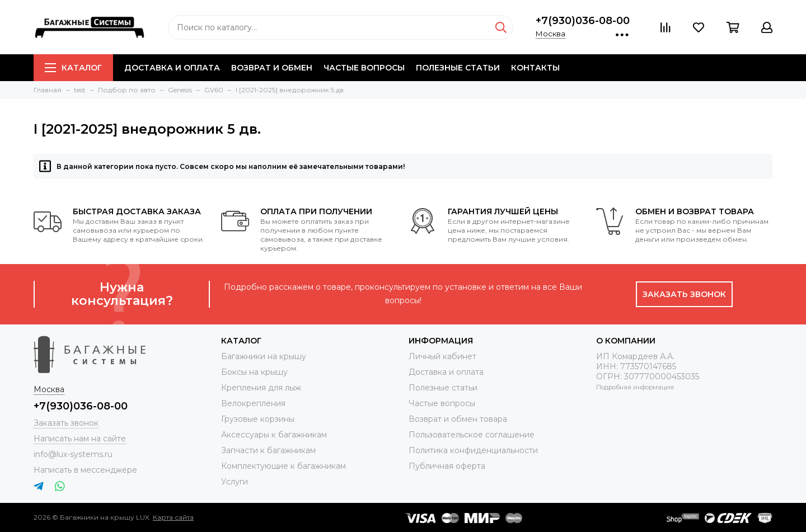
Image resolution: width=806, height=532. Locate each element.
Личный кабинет (442, 356)
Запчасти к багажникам (268, 450)
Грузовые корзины (258, 419)
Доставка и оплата (172, 68)
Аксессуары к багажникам (274, 435)
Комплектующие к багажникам (283, 466)
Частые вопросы (364, 68)
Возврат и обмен (272, 68)
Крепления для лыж (261, 388)
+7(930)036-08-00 (583, 21)
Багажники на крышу (264, 356)
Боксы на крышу (254, 372)
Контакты (535, 68)
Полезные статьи (458, 68)
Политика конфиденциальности (473, 450)
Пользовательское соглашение (472, 435)
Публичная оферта (447, 466)
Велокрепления (253, 403)
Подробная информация (635, 387)
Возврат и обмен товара (458, 419)
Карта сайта (173, 517)
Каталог (73, 68)
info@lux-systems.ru (73, 454)
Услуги (235, 482)
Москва (550, 34)
